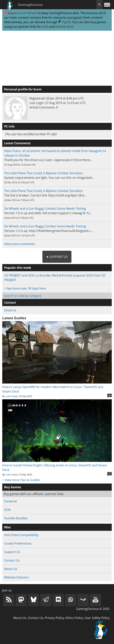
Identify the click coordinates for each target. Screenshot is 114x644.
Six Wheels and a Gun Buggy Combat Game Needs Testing (45, 209)
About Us (11, 569)
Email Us (10, 310)
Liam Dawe (12, 396)
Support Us (12, 552)
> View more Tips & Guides (21, 480)
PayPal (64, 22)
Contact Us (12, 560)
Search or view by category (23, 296)
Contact (10, 303)
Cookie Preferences (18, 543)
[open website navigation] (107, 5)
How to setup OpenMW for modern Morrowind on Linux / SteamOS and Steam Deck (57, 387)
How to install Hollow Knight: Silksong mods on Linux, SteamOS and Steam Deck (57, 465)
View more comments (20, 244)
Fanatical (10, 501)
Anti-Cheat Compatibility (21, 535)
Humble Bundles (16, 518)
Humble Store (64, 27)
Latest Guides (14, 318)
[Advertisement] (57, 58)
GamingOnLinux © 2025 (93, 609)
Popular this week (18, 268)
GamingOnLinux (30, 5)
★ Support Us (57, 257)
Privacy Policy (54, 618)
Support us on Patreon (21, 13)
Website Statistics (17, 577)
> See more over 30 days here (25, 288)
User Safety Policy (97, 618)
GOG (45, 27)
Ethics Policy (74, 618)
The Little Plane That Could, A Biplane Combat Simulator (44, 173)
